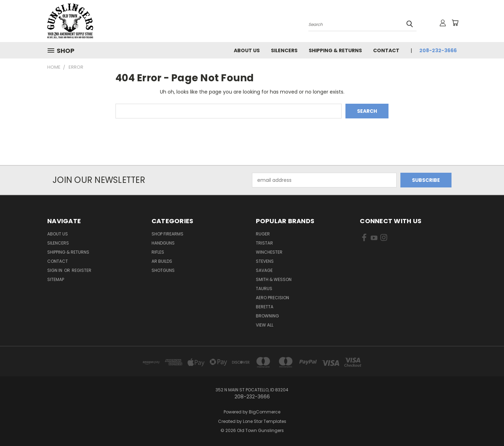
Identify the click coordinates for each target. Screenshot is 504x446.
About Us (247, 50)
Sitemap (56, 279)
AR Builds (162, 261)
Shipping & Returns (335, 50)
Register (82, 270)
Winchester (269, 252)
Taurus (264, 289)
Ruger (263, 234)
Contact (386, 50)
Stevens (265, 261)
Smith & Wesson (274, 279)
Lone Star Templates (265, 421)
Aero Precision (272, 298)
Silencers (284, 50)
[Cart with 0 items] (455, 23)
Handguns (163, 243)
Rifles (158, 252)
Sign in (55, 270)
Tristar (264, 243)
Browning (267, 316)
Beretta (265, 307)
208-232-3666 (438, 50)
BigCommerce (265, 412)
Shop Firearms (167, 234)
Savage (264, 270)
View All (265, 325)
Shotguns (163, 270)
